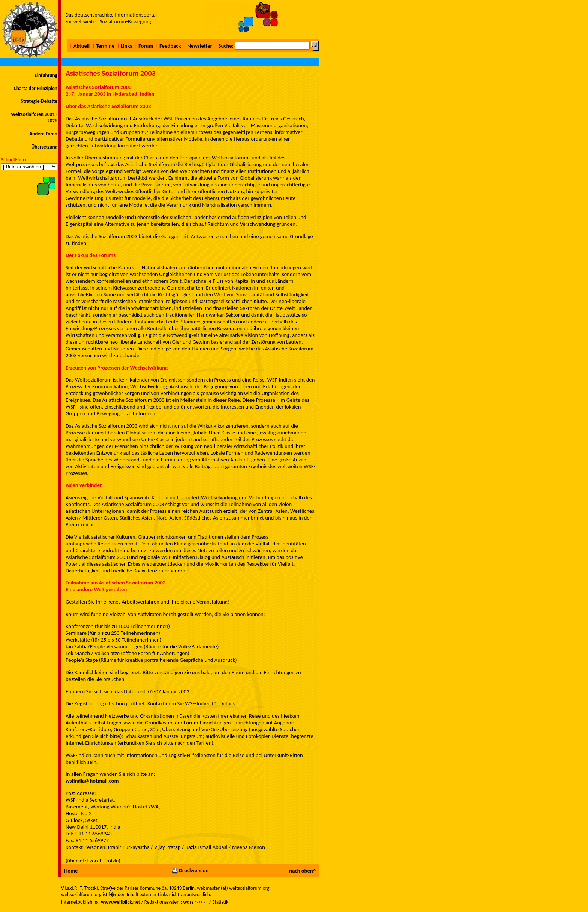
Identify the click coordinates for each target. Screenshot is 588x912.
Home (71, 871)
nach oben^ (302, 871)
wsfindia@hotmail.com (92, 781)
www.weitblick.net (120, 902)
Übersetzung (44, 147)
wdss (188, 902)
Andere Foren (43, 134)
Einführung (46, 75)
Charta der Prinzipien (36, 88)
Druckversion (190, 870)
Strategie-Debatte (39, 101)
